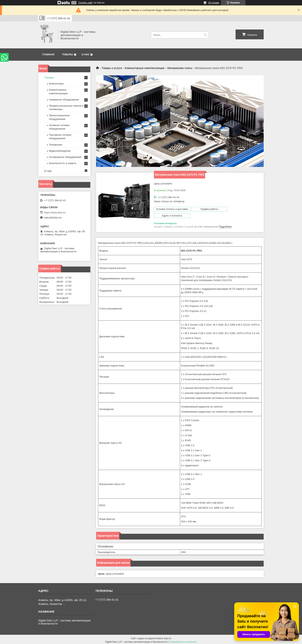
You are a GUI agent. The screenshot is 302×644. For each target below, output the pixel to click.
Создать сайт (86, 3)
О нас (86, 54)
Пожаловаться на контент (183, 640)
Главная (48, 54)
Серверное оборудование (64, 100)
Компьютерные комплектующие (145, 68)
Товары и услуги (112, 68)
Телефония (55, 145)
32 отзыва (214, 3)
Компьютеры (56, 84)
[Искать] (205, 35)
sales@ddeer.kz (53, 218)
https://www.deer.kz (55, 213)
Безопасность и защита (63, 163)
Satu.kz (167, 637)
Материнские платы (180, 68)
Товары (68, 54)
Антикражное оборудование (65, 157)
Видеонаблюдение (60, 151)
